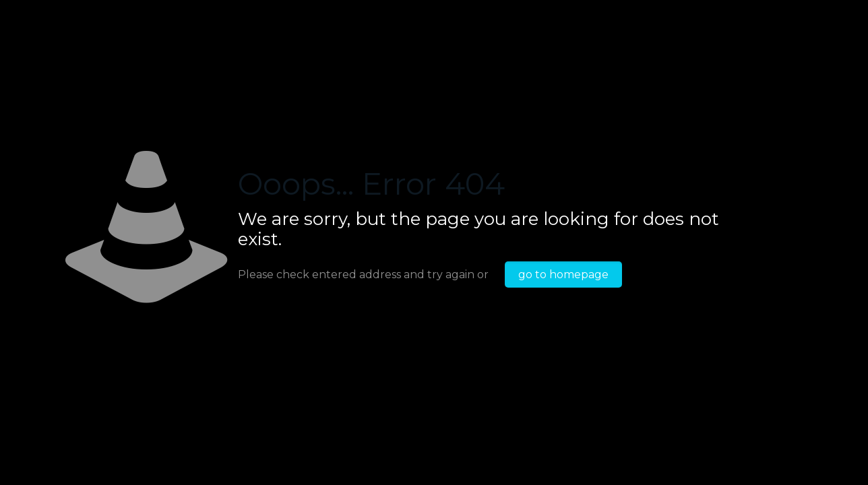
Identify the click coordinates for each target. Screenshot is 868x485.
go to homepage (563, 274)
